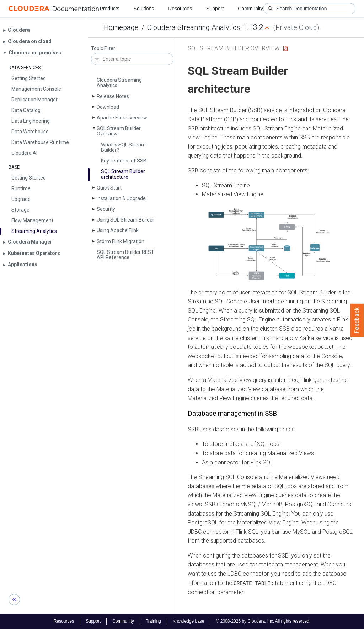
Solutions (144, 9)
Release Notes (113, 96)
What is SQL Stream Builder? (123, 147)
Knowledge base (189, 621)
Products (109, 9)
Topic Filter (103, 49)
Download (108, 107)
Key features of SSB (124, 161)
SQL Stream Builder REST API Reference (125, 255)
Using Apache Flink (118, 230)
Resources (180, 9)
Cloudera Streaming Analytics (194, 27)
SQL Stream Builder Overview (119, 131)
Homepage (121, 27)
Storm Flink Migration (121, 241)
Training (153, 621)
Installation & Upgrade (121, 198)
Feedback (357, 320)
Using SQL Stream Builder (125, 220)
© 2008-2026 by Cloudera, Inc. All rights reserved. (263, 621)
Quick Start (109, 188)
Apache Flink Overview (122, 118)
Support (215, 9)
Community (250, 9)
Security (106, 209)
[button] (270, 244)
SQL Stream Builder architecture (123, 174)
